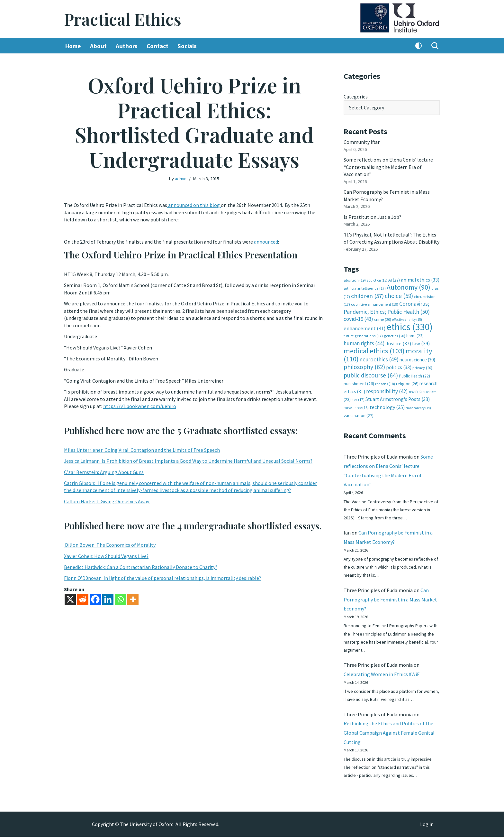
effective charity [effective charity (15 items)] (407, 319)
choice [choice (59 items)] (399, 295)
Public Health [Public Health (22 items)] (414, 375)
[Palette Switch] (419, 46)
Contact (157, 46)
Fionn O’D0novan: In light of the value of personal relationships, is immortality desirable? (163, 577)
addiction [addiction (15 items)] (377, 280)
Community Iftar (362, 142)
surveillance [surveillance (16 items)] (356, 406)
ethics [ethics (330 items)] (410, 326)
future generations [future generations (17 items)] (363, 335)
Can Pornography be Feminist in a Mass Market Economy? (390, 599)
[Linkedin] (108, 599)
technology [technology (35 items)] (387, 406)
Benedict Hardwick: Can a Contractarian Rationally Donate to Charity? (141, 566)
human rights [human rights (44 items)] (364, 342)
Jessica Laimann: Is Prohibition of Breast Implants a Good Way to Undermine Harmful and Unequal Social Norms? (189, 460)
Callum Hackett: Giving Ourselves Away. (107, 501)
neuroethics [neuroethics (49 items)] (379, 358)
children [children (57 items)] (367, 295)
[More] (133, 599)
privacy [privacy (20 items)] (422, 367)
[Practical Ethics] (123, 19)
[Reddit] (83, 599)
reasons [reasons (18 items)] (385, 383)
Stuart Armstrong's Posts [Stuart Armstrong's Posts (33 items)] (398, 398)
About (98, 46)
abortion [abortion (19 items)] (355, 279)
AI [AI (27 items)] (394, 279)
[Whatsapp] (120, 599)
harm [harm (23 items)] (415, 335)
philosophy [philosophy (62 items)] (364, 366)
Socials (187, 46)
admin (181, 179)
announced (265, 242)
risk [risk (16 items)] (415, 391)
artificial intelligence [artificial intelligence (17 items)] (365, 288)
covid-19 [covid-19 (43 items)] (358, 318)
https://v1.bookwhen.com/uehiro (140, 406)
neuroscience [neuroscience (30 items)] (417, 359)
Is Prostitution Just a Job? (373, 217)
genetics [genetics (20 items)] (395, 335)
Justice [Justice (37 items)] (398, 342)
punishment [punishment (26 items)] (359, 383)
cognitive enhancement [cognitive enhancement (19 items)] (375, 304)
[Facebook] (95, 599)
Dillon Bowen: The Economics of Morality (110, 544)
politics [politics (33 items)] (399, 366)
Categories (356, 97)
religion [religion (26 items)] (407, 383)
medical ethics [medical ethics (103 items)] (374, 350)
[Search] (435, 46)
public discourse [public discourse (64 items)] (371, 374)
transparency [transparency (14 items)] (418, 407)
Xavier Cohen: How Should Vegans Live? (106, 555)
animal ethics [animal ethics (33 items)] (420, 279)
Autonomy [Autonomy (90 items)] (409, 287)
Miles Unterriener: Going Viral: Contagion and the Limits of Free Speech (142, 449)
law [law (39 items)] (421, 343)
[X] (70, 599)
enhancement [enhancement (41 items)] (365, 327)
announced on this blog (194, 205)
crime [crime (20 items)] (383, 319)
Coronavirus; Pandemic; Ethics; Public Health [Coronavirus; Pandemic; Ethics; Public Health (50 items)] (387, 307)
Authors (127, 46)
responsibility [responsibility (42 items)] (387, 390)
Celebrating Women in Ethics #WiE (382, 674)
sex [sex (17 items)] (358, 399)
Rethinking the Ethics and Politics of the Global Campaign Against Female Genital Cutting (389, 733)
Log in (427, 824)
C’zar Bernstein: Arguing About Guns (104, 471)
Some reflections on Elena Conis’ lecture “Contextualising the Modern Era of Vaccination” (388, 167)
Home (73, 46)
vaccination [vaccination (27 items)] (359, 414)
